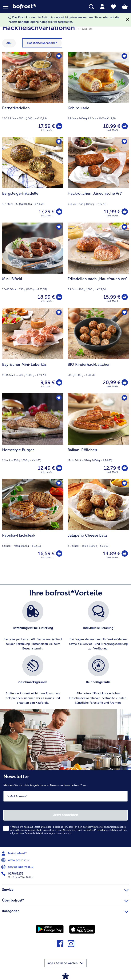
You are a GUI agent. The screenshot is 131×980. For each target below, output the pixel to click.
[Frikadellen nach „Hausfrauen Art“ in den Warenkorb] (125, 297)
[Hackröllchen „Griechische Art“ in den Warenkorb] (125, 212)
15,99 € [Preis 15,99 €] (112, 297)
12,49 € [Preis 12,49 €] (46, 468)
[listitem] (33, 626)
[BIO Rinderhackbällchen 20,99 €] (98, 351)
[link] (37, 7)
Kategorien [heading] (65, 911)
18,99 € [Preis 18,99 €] (112, 126)
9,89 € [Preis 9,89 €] (48, 382)
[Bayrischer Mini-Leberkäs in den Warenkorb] (59, 382)
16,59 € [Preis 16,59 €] (46, 553)
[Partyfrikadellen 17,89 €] (33, 94)
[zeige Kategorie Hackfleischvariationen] (42, 43)
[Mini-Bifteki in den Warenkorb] (59, 297)
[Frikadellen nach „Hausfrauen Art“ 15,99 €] (98, 265)
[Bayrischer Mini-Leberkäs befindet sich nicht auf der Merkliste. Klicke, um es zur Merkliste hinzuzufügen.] (59, 312)
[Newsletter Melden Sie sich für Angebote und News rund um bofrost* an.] (65, 808)
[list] (65, 655)
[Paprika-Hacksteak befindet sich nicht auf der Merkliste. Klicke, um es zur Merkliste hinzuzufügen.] (59, 484)
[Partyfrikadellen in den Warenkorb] (59, 126)
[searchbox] (91, 7)
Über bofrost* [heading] (65, 900)
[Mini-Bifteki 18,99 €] (33, 265)
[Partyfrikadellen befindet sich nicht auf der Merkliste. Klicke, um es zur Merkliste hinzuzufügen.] (59, 56)
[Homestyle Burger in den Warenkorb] (59, 468)
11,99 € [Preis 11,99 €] (112, 211)
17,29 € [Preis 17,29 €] (47, 211)
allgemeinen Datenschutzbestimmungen (33, 833)
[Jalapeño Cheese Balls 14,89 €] (98, 522)
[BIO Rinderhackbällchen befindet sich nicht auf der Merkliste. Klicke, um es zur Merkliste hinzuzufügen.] (124, 312)
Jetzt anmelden (66, 815)
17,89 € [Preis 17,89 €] (47, 126)
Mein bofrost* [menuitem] (14, 853)
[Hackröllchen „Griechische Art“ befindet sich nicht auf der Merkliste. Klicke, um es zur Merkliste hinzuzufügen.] (124, 142)
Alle (9, 43)
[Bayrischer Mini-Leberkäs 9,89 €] (33, 351)
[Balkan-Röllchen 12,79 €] (98, 436)
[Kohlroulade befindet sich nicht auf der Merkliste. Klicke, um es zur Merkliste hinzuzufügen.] (124, 56)
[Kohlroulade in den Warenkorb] (125, 126)
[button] (8, 7)
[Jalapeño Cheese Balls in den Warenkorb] (125, 553)
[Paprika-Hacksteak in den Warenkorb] (59, 553)
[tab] (102, 7)
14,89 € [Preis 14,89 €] (112, 553)
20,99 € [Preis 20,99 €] (112, 382)
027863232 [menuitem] (13, 874)
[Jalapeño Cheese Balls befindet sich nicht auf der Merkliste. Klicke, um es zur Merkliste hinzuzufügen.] (124, 484)
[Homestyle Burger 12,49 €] (33, 436)
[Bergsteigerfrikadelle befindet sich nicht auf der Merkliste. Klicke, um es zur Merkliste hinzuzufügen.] (59, 142)
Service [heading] (65, 889)
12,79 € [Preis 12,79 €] (112, 468)
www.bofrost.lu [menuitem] (16, 860)
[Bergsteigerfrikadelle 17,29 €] (33, 180)
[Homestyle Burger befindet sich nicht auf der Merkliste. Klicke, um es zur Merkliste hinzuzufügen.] (59, 398)
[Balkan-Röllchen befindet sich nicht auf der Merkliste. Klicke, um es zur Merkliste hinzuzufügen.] (124, 398)
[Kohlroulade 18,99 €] (98, 94)
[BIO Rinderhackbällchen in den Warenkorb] (125, 382)
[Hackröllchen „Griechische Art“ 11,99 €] (98, 180)
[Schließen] (127, 20)
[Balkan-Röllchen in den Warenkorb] (125, 468)
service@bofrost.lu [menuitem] (18, 867)
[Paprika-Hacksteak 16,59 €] (33, 522)
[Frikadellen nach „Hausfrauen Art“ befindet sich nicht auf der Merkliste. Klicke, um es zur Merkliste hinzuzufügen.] (124, 227)
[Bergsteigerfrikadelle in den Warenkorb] (59, 212)
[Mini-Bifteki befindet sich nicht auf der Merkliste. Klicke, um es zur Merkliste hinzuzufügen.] (59, 227)
